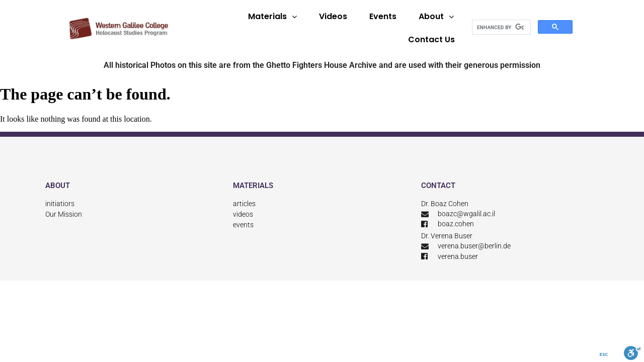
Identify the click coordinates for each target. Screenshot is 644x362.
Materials (272, 17)
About (436, 17)
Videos (333, 16)
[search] (500, 27)
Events (383, 16)
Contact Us (431, 39)
